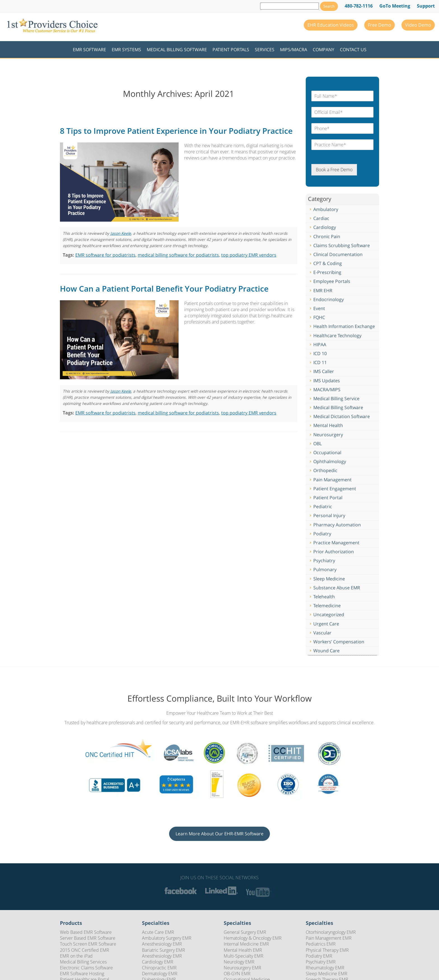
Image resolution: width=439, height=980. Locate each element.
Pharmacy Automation (337, 525)
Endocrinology (329, 299)
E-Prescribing (327, 272)
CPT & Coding (328, 263)
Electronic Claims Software (86, 968)
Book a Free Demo (334, 170)
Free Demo (380, 25)
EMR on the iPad (76, 956)
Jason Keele (121, 233)
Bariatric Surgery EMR (164, 950)
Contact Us (353, 50)
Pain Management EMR (329, 938)
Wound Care (326, 651)
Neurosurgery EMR (242, 968)
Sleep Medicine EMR (327, 974)
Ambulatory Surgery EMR (167, 938)
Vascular (322, 633)
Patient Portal (328, 498)
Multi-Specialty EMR (244, 956)
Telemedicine (327, 606)
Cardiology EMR (158, 962)
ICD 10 (320, 353)
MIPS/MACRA (294, 50)
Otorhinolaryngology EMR (331, 932)
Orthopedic (325, 470)
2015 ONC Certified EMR (85, 950)
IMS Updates (327, 381)
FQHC (319, 317)
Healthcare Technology (337, 336)
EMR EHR (323, 290)
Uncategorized (329, 615)
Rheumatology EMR (325, 968)
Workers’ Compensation (339, 642)
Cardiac (321, 218)
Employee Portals (332, 281)
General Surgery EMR (245, 932)
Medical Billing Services (83, 962)
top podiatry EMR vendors (249, 255)
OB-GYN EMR (237, 974)
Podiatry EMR (319, 956)
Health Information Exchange (344, 326)
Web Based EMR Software (86, 932)
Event (319, 308)
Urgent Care (326, 624)
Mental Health (328, 425)
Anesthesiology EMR (162, 944)
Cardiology (325, 227)
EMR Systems (126, 50)
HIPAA (320, 344)
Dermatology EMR (160, 974)
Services (265, 50)
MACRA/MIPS (327, 390)
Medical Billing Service (336, 398)
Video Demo (418, 25)
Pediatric (323, 507)
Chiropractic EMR (159, 968)
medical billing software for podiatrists (178, 255)
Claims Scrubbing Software (342, 245)
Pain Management (332, 480)
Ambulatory (326, 209)
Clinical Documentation (338, 254)
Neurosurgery (328, 435)
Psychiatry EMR (321, 962)
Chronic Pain (327, 236)
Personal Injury (329, 515)
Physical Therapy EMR (327, 950)
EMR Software (89, 50)
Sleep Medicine (329, 579)
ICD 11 (320, 362)
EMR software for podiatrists (105, 255)
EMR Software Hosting (82, 974)
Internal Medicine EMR (246, 944)
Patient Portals (231, 50)
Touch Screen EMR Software (88, 944)
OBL (317, 444)
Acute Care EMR (158, 932)
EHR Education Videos (331, 25)
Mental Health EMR (243, 950)
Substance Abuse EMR (337, 588)
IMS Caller (324, 371)
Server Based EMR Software (88, 938)
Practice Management (336, 543)
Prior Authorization (334, 552)
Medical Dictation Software (342, 416)
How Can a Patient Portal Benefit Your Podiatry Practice (164, 289)
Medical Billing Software (177, 50)
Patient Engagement (335, 489)
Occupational (327, 453)
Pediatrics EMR (321, 944)
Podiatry (322, 534)
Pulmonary (325, 569)
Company (324, 50)
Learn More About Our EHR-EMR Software (219, 834)
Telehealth (324, 597)
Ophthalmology (330, 461)
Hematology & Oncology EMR (253, 938)
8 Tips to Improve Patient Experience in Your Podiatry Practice (176, 131)
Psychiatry (324, 561)
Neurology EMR (239, 962)
